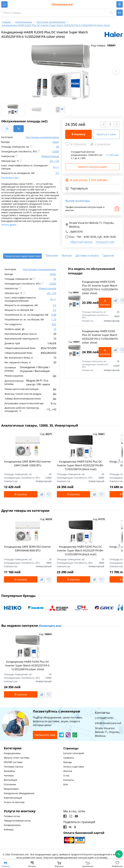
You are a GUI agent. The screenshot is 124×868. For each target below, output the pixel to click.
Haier (56, 142)
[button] (116, 71)
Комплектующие (13, 798)
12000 (55, 152)
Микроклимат (11, 789)
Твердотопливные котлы (17, 821)
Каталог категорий (74, 753)
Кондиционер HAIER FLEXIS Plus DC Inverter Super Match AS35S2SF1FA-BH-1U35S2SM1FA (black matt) (80, 465)
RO (120, 13)
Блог (66, 784)
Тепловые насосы (13, 767)
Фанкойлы (9, 771)
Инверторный (50, 156)
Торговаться (76, 188)
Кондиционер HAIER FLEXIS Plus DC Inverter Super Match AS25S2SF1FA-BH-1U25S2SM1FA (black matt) (80, 551)
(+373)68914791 (104, 718)
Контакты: (103, 713)
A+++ (56, 167)
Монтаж (68, 771)
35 (57, 147)
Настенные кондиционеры (42, 137)
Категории (13, 748)
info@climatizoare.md (108, 723)
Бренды (68, 762)
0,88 (54, 315)
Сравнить (69, 758)
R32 (54, 324)
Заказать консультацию (92, 167)
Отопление (10, 784)
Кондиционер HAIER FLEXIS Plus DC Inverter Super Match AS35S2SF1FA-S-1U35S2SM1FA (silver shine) (28, 665)
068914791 (77, 232)
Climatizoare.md (62, 4)
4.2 (54, 310)
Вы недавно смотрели (31, 626)
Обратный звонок (81, 242)
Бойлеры (9, 829)
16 (55, 329)
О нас (66, 775)
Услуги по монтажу (14, 802)
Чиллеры (9, 775)
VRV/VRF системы (13, 762)
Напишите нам (105, 242)
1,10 (54, 320)
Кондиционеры (12, 753)
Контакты (69, 780)
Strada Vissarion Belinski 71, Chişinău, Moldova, (90, 225)
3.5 (57, 173)
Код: (74, 293)
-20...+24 (54, 161)
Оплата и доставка (74, 767)
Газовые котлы (12, 816)
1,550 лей (112, 155)
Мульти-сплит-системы (17, 758)
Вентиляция (10, 780)
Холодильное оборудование (19, 793)
